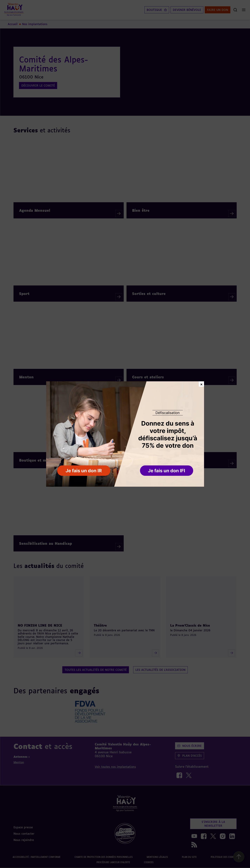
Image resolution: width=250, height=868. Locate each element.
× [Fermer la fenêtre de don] (201, 384)
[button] (167, 471)
